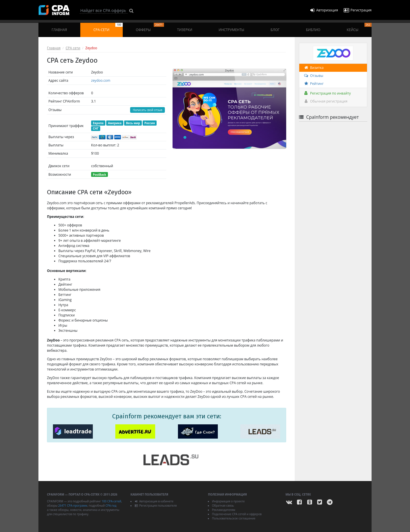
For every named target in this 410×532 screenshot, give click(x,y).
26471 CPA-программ (73, 506)
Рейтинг (314, 84)
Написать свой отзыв (147, 110)
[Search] (104, 11)
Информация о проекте (228, 501)
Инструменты (231, 30)
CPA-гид (111, 506)
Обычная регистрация (325, 101)
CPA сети (73, 48)
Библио (313, 30)
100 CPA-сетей (111, 501)
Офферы (150, 27)
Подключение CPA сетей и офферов (237, 514)
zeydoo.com (101, 80)
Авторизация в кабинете (154, 501)
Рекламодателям (224, 510)
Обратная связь (223, 506)
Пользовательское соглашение (233, 518)
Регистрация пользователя (156, 506)
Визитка (313, 68)
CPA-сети (108, 27)
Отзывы (313, 76)
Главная (59, 30)
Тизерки (185, 30)
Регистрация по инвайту (327, 93)
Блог (275, 30)
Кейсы (359, 27)
